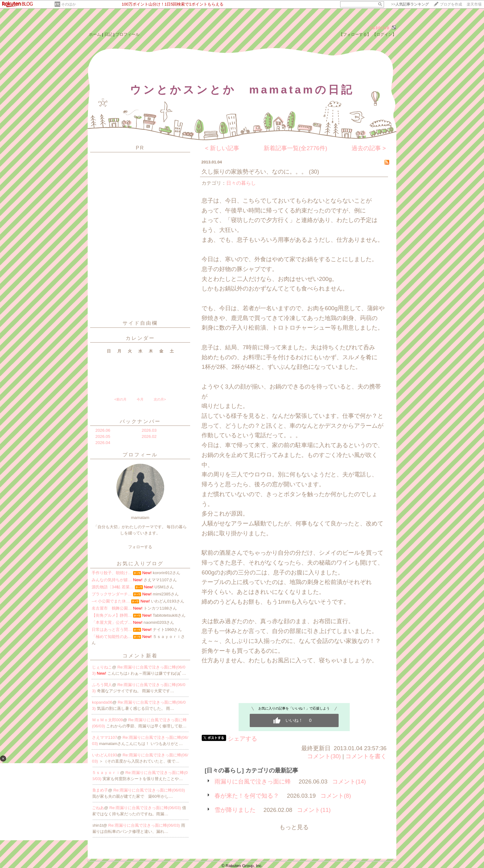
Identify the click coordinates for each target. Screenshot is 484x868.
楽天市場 (474, 4)
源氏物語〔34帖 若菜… (113, 587)
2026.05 (103, 436)
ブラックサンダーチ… (112, 594)
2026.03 (149, 430)
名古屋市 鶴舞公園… (112, 608)
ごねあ (98, 808)
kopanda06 (102, 702)
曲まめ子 (100, 790)
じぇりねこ (102, 667)
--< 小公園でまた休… (111, 601)
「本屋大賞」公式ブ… (112, 622)
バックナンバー (140, 421)
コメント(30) (324, 756)
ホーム (95, 34)
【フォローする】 (355, 34)
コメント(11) (314, 810)
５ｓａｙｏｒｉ (106, 773)
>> (410, 4)
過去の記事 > (369, 148)
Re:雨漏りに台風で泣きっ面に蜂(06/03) (149, 790)
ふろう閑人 (102, 685)
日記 (108, 34)
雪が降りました (235, 810)
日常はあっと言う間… (112, 629)
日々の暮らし (241, 183)
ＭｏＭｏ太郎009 (107, 720)
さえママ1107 (105, 737)
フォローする (140, 547)
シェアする (242, 739)
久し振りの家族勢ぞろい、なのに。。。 (254, 172)
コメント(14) (349, 782)
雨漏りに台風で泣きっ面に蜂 (253, 782)
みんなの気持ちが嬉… (112, 580)
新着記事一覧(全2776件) (295, 148)
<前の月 (120, 399)
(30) (314, 172)
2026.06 (103, 430)
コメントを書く (366, 756)
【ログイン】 (384, 34)
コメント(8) (336, 796)
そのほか (69, 4)
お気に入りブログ (140, 564)
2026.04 (103, 443)
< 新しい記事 (222, 148)
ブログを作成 (451, 4)
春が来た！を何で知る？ (247, 796)
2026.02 (149, 436)
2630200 (380, 28)
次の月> (160, 399)
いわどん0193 (105, 755)
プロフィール (127, 34)
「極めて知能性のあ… (112, 637)
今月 (140, 399)
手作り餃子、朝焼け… (112, 573)
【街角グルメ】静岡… (112, 615)
